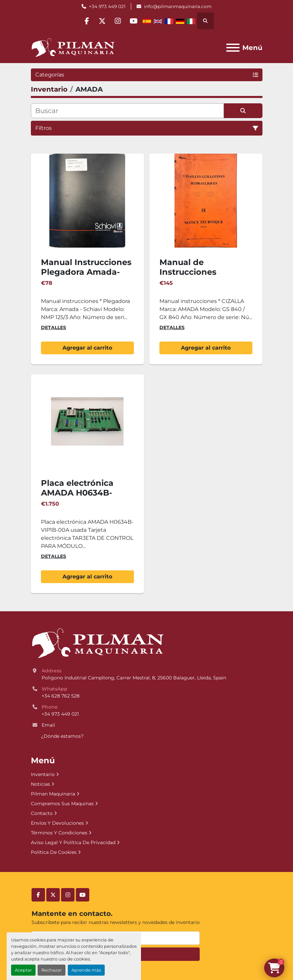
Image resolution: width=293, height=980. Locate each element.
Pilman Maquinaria (53, 794)
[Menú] (233, 48)
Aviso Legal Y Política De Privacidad (73, 842)
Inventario (43, 774)
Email (48, 725)
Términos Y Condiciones (59, 833)
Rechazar (52, 970)
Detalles (54, 327)
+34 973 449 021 (107, 6)
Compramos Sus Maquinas (62, 804)
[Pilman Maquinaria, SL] (97, 643)
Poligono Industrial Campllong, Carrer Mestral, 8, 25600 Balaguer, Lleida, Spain (134, 678)
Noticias (40, 784)
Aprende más (86, 970)
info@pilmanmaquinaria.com (178, 6)
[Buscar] (127, 111)
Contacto (42, 813)
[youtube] (136, 21)
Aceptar (23, 970)
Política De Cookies (54, 852)
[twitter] (102, 21)
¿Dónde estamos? (62, 736)
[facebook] (85, 21)
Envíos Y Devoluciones (57, 823)
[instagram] (119, 21)
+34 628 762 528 (61, 696)
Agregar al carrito (87, 348)
